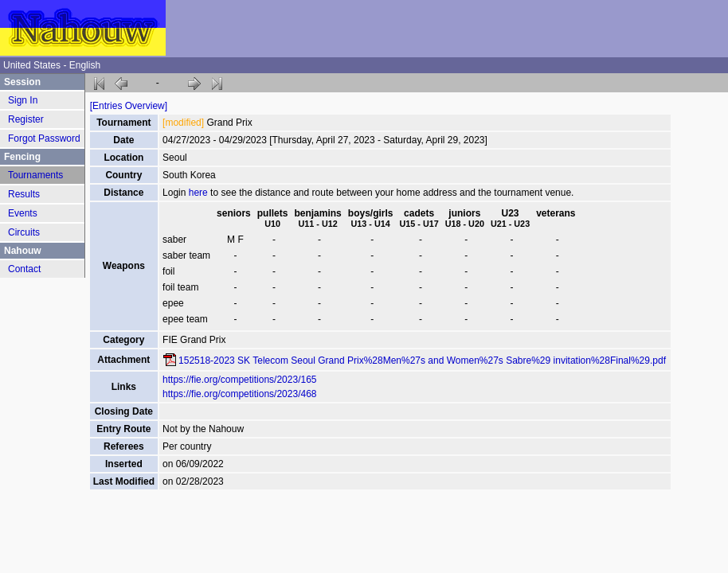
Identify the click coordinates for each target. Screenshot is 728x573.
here (198, 193)
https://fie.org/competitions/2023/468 (239, 394)
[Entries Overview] (129, 106)
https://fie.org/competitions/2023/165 (239, 380)
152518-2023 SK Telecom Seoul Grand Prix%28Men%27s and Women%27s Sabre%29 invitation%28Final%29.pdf (422, 361)
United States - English (52, 65)
